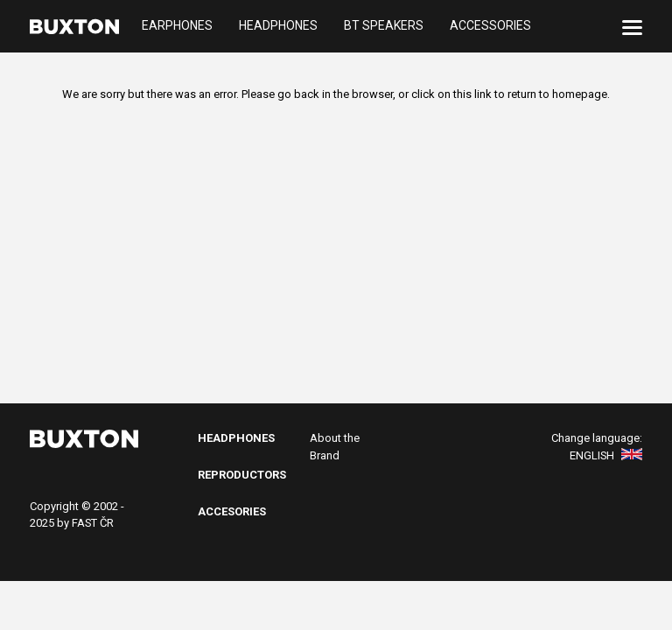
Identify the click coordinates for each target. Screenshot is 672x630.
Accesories (232, 511)
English (606, 455)
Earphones (177, 26)
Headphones (278, 26)
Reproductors (242, 475)
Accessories (490, 26)
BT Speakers (384, 26)
